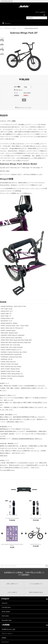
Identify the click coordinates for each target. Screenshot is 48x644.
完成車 (14, 28)
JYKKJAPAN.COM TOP (7, 1)
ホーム (2, 28)
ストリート (20, 28)
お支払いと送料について (12, 584)
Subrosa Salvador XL (36, 544)
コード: (16, 93)
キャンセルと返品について (7, 470)
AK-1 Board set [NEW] (36, 518)
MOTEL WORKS (6, 612)
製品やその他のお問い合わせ (36, 592)
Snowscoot (4, 603)
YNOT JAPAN (5, 616)
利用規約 (4, 638)
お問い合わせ (18, 90)
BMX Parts (8, 28)
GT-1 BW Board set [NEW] (12, 518)
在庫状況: (17, 95)
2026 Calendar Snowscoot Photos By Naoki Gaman (12, 545)
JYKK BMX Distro (6, 607)
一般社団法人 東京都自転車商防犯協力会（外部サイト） (27, 439)
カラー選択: (17, 87)
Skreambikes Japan (7, 620)
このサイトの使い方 (12, 592)
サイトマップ (5, 642)
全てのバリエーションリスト (24, 108)
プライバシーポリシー (7, 634)
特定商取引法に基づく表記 (8, 629)
